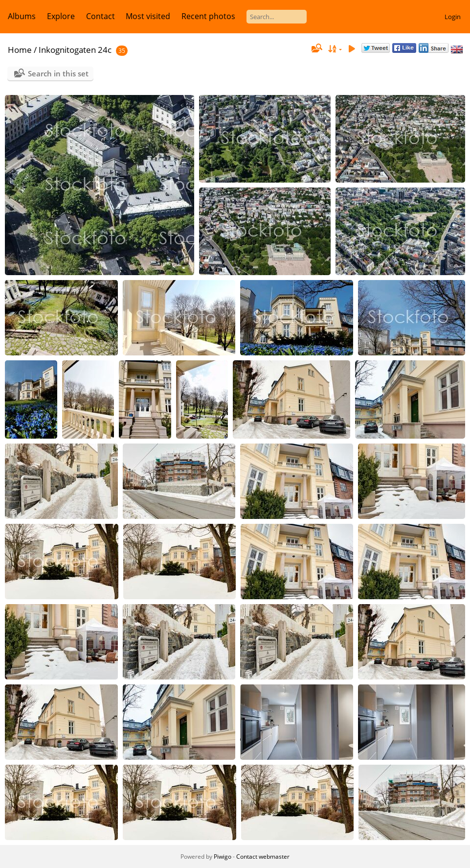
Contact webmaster (263, 856)
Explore (61, 16)
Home (20, 50)
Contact (101, 16)
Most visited (148, 16)
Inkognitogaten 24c (75, 50)
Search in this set (58, 73)
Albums (22, 16)
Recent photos (208, 16)
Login (453, 17)
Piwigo (223, 856)
